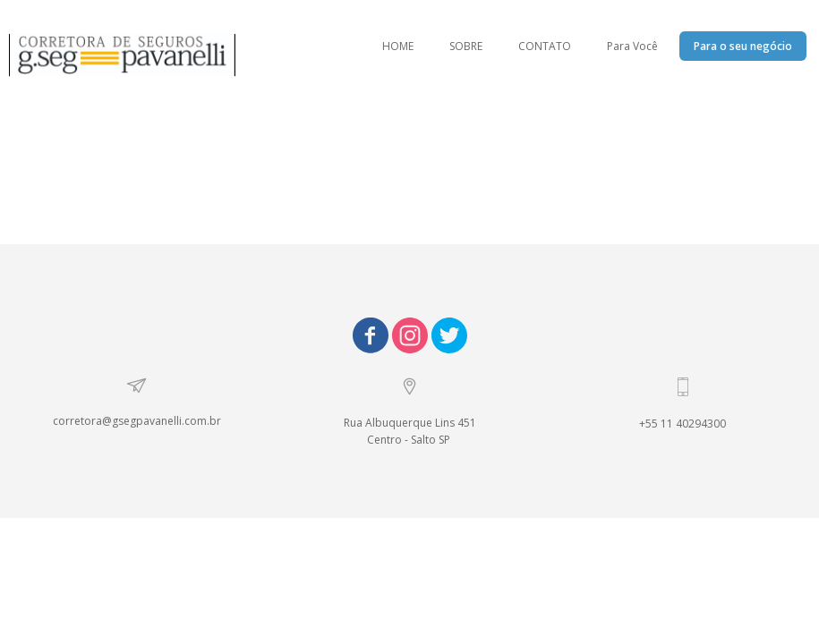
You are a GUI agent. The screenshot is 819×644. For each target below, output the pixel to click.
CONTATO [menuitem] (545, 46)
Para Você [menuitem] (632, 46)
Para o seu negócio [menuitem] (743, 46)
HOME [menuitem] (398, 46)
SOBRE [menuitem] (466, 46)
